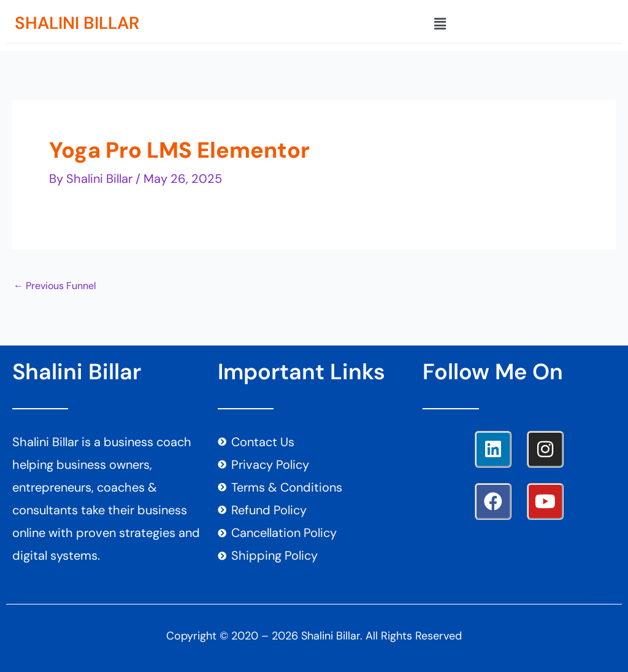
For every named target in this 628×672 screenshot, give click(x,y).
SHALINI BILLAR (77, 23)
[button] (440, 24)
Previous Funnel (55, 286)
